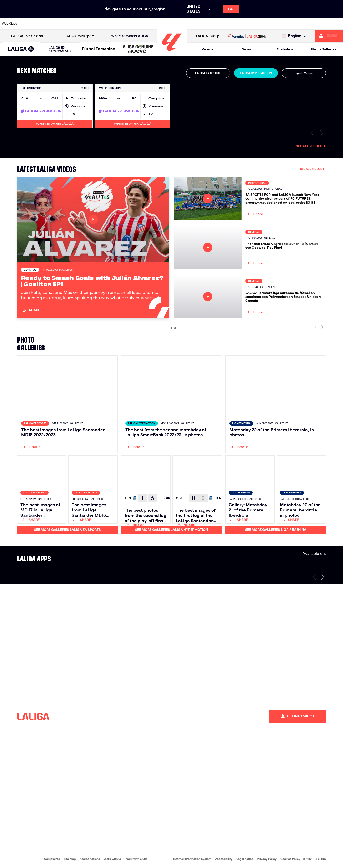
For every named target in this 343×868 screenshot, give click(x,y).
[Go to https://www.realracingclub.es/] (220, 24)
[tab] (208, 73)
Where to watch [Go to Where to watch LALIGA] (130, 36)
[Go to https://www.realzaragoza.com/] (264, 24)
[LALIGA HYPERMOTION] (60, 49)
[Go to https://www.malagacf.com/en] (175, 24)
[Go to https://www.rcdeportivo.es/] (234, 24)
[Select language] (295, 36)
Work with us (113, 859)
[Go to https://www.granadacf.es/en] (161, 24)
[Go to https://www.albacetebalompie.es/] (28, 24)
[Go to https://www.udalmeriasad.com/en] (43, 24)
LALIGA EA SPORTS (208, 73)
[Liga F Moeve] (99, 49)
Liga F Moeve (304, 73)
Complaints (52, 859)
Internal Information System (192, 859)
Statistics (285, 49)
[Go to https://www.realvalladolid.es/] (308, 24)
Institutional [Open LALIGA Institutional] (27, 36)
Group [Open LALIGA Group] (208, 36)
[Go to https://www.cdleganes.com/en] (116, 24)
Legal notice (245, 859)
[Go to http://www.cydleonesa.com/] (131, 24)
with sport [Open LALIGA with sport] (79, 36)
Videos (207, 49)
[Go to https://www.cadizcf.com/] (72, 24)
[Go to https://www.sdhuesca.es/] (293, 24)
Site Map (70, 859)
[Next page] (322, 577)
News (246, 49)
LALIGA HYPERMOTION (256, 73)
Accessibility (224, 859)
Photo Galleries (324, 49)
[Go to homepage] (172, 54)
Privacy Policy (267, 859)
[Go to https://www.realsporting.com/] (249, 24)
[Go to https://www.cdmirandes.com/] (190, 24)
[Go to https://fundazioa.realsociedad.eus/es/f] (338, 24)
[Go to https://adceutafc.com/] (102, 24)
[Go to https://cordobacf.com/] (146, 24)
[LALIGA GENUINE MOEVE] (137, 49)
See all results (311, 146)
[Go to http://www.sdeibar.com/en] (278, 24)
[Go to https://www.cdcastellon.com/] (87, 24)
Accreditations (90, 859)
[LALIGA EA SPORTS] (21, 49)
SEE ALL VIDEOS (312, 169)
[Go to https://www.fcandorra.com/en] (323, 24)
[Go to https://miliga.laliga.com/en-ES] (329, 36)
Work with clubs (136, 859)
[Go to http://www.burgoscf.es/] (58, 24)
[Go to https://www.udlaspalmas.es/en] (205, 24)
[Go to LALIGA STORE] (246, 36)
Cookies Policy (290, 859)
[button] (21, 49)
